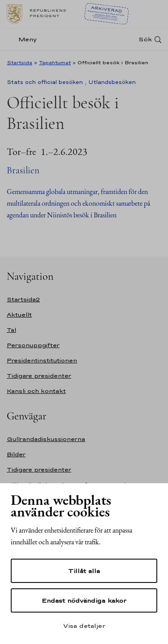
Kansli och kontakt (36, 391)
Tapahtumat (55, 62)
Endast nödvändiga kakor (84, 600)
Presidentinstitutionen (42, 360)
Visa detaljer (84, 626)
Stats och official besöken (45, 82)
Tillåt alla (84, 571)
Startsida (19, 62)
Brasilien (23, 170)
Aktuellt (19, 315)
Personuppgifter (33, 345)
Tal (11, 330)
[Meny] (24, 39)
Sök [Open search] (145, 39)
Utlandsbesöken (112, 82)
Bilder (16, 454)
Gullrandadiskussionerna (46, 439)
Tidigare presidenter (39, 376)
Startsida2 (23, 299)
